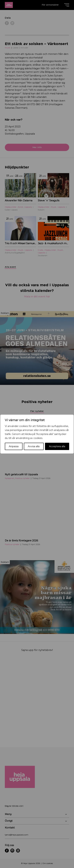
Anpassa (14, 446)
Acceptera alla (57, 446)
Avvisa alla (34, 446)
